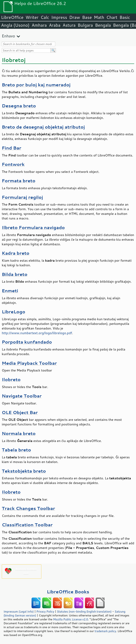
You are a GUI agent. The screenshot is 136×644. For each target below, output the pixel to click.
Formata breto (19, 181)
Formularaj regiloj (22, 197)
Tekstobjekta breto (24, 471)
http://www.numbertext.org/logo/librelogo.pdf (37, 333)
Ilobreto (11, 379)
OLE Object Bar (20, 412)
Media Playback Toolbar (29, 363)
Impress (59, 17)
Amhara (39, 25)
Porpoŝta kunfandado (27, 342)
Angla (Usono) (15, 25)
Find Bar (11, 148)
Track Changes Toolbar (28, 508)
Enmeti (10, 291)
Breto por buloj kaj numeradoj (36, 85)
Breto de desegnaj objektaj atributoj (43, 127)
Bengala (103, 25)
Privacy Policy (45, 611)
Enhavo (8, 36)
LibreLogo (13, 312)
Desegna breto (19, 106)
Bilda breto (15, 274)
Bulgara (85, 25)
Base (87, 17)
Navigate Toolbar (22, 396)
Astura (69, 25)
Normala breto (19, 433)
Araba (55, 25)
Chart (112, 17)
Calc (45, 17)
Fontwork (13, 164)
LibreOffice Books (68, 592)
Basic (125, 17)
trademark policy (105, 631)
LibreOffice (12, 17)
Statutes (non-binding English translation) (84, 611)
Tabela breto (16, 450)
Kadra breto (16, 253)
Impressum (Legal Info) (19, 611)
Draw (75, 17)
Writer (32, 17)
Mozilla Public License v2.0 (71, 619)
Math (99, 17)
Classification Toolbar (27, 525)
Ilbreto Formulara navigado (33, 227)
